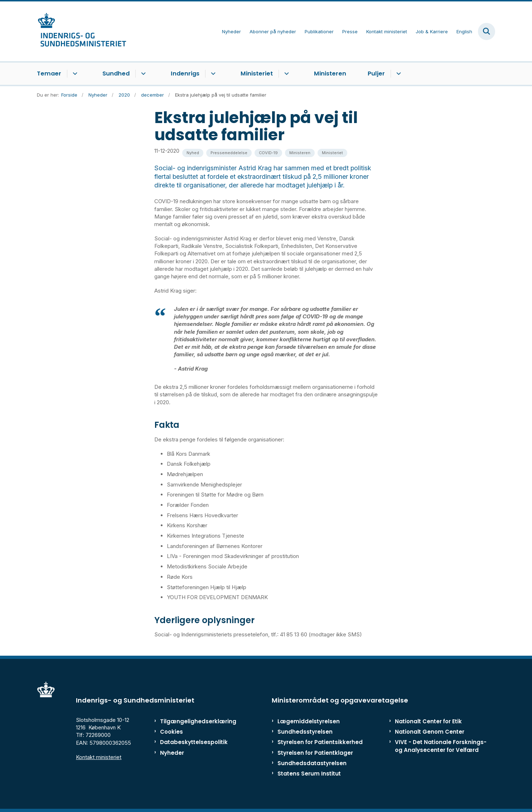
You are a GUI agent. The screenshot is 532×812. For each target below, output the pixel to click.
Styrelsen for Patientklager (315, 753)
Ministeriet (257, 74)
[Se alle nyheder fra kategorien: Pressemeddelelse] (229, 153)
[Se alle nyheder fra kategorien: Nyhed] (193, 153)
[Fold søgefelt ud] (487, 31)
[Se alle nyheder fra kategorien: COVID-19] (268, 153)
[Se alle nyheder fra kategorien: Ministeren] (300, 153)
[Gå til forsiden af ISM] (82, 31)
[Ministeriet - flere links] (286, 74)
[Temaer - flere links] (74, 74)
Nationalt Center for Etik (428, 721)
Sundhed (116, 74)
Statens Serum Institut (309, 774)
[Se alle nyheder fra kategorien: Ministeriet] (332, 153)
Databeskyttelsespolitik (191, 742)
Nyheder (172, 753)
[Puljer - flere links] (398, 74)
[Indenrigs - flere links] (212, 74)
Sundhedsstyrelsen (305, 732)
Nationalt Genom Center (430, 732)
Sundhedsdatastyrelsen (312, 763)
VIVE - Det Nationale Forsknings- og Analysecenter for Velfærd (441, 746)
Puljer (376, 74)
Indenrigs (185, 74)
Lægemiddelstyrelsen (309, 721)
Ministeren (330, 74)
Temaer (49, 74)
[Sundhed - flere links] (142, 74)
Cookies (171, 732)
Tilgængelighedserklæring (191, 721)
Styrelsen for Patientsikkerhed (320, 742)
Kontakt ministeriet (99, 757)
